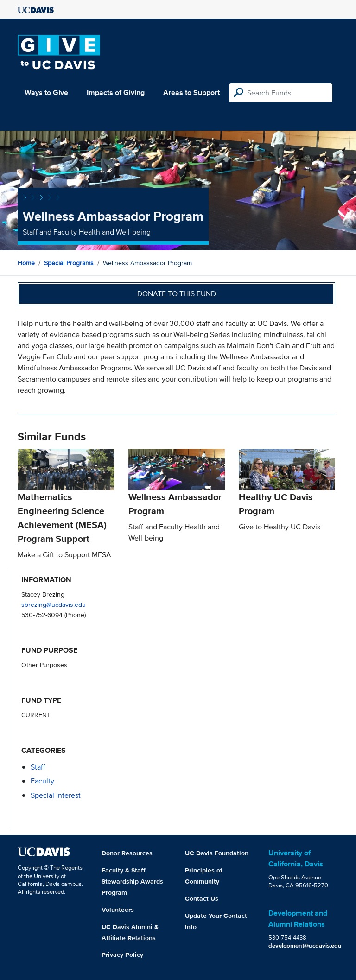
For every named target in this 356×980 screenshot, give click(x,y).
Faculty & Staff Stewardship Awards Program (132, 881)
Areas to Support (191, 92)
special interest (56, 795)
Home (26, 263)
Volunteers (118, 910)
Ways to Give (46, 92)
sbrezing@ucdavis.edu (54, 604)
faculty (42, 781)
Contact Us (202, 898)
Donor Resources (127, 853)
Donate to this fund (177, 294)
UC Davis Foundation (217, 853)
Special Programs (69, 263)
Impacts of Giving (116, 92)
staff (38, 767)
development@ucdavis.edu (305, 945)
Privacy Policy (122, 955)
